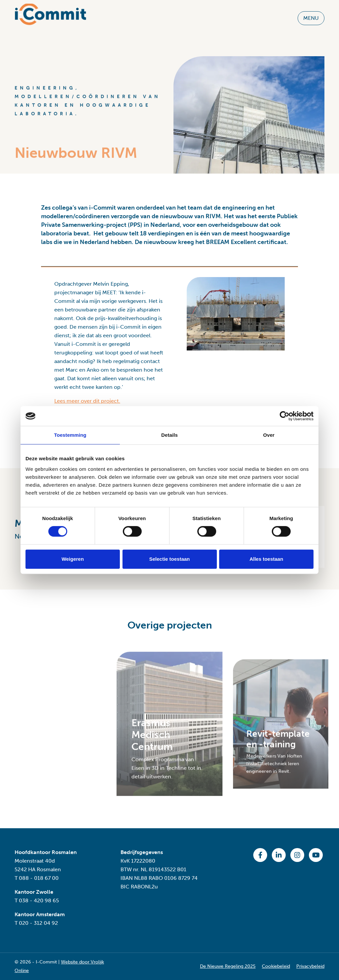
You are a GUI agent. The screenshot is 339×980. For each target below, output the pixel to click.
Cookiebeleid (276, 966)
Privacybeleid (310, 966)
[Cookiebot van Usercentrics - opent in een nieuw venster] (285, 416)
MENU (311, 16)
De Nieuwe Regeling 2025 (228, 966)
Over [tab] (269, 435)
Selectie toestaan (170, 559)
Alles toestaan (266, 559)
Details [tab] (169, 435)
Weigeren (73, 559)
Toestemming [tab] (70, 435)
